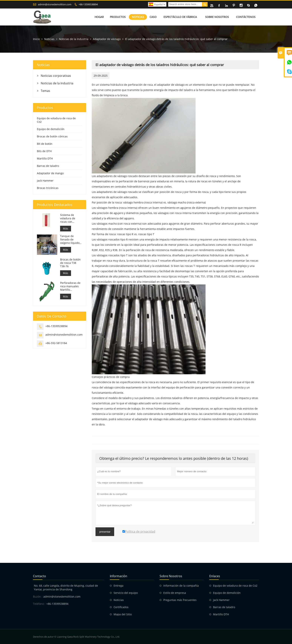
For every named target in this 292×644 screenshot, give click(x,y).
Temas (45, 91)
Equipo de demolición (51, 129)
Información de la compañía (181, 586)
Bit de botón (45, 144)
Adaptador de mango (50, 173)
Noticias (138, 17)
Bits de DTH (44, 151)
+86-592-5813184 (56, 343)
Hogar (99, 17)
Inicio (36, 39)
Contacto (39, 576)
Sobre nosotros (217, 17)
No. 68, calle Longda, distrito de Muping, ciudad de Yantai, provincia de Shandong (66, 587)
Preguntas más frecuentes (180, 600)
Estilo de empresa (175, 593)
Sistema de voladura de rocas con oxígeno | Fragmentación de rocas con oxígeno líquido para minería (70, 218)
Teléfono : (39, 604)
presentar (105, 532)
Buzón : (38, 597)
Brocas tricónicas (48, 188)
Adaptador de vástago (107, 39)
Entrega (118, 586)
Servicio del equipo (126, 593)
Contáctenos (246, 17)
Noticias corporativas (56, 76)
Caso (153, 17)
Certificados (121, 607)
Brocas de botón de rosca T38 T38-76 (70, 263)
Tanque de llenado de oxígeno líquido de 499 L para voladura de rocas (70, 240)
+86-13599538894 (88, 4)
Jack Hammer (45, 181)
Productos (118, 17)
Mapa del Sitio (123, 614)
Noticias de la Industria (74, 39)
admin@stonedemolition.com (55, 4)
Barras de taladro (48, 166)
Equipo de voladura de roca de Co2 (56, 120)
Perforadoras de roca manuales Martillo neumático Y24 (70, 286)
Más (66, 228)
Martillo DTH (45, 158)
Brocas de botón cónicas (52, 136)
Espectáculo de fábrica (180, 17)
